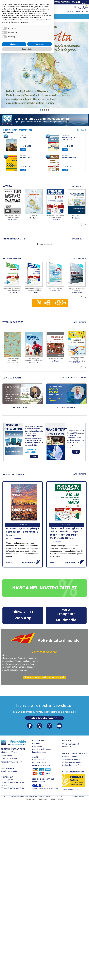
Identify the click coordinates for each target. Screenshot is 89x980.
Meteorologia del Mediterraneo (68, 138)
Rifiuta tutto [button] (14, 971)
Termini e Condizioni (57, 799)
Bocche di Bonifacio (69, 157)
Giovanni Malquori (13, 538)
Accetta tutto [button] (40, 971)
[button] (18, 16)
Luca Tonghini (55, 541)
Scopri (23, 150)
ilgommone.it (29, 562)
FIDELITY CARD (85, 2)
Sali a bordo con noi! (45, 718)
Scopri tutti (81, 130)
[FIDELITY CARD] (79, 2)
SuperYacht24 (72, 562)
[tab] (14, 239)
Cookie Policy (31, 799)
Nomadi (23, 137)
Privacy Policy (43, 799)
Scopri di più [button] (27, 976)
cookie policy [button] (41, 938)
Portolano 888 (25, 157)
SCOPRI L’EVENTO (23, 407)
